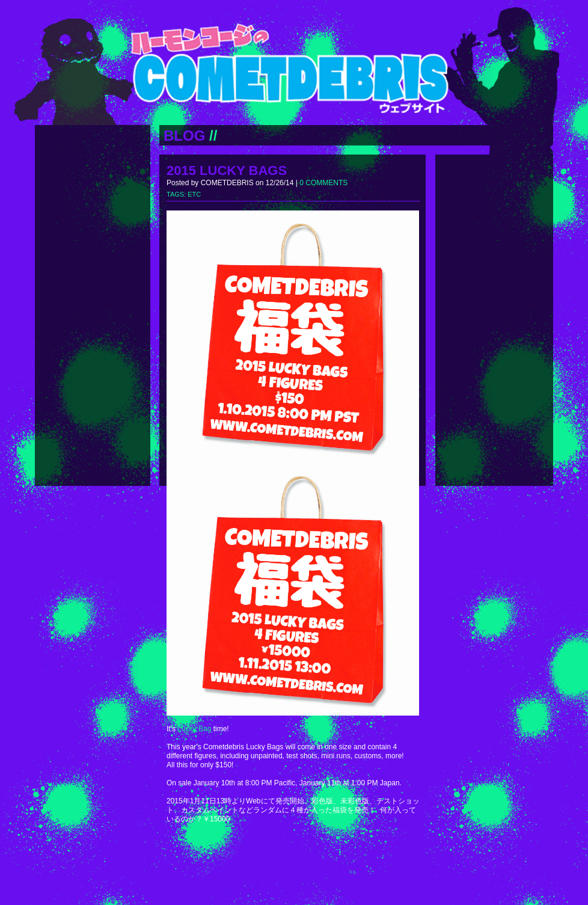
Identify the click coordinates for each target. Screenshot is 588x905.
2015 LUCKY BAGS (227, 170)
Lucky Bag (194, 729)
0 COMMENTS (323, 183)
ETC (194, 194)
